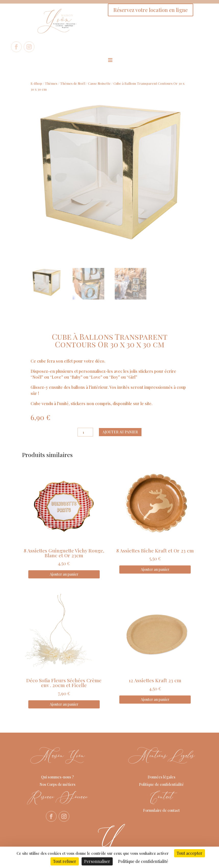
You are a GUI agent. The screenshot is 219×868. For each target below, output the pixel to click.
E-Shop (36, 83)
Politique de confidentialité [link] (143, 861)
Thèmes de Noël (73, 83)
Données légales (162, 777)
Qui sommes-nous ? (57, 777)
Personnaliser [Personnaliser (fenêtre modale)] (97, 861)
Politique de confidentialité (161, 784)
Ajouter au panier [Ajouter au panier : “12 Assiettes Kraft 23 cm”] (155, 699)
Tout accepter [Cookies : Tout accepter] (190, 853)
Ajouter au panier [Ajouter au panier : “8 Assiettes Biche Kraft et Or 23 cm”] (155, 569)
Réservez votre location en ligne (151, 10)
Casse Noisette (99, 83)
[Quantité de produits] (85, 432)
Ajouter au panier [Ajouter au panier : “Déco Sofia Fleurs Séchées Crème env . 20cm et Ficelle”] (64, 704)
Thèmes (51, 83)
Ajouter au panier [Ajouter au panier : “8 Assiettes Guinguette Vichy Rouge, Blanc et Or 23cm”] (64, 574)
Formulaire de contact (161, 810)
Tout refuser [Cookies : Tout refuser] (65, 861)
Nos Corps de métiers (57, 784)
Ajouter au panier (120, 432)
